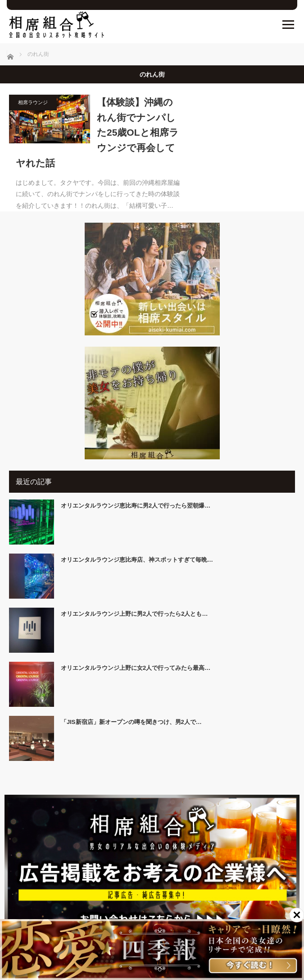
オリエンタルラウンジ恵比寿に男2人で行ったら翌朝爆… (136, 506)
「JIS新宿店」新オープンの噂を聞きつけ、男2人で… (131, 722)
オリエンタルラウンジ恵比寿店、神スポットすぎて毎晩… (137, 560)
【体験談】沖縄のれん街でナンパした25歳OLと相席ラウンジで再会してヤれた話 (97, 132)
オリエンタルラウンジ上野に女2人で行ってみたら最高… (136, 668)
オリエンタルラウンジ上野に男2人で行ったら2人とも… (134, 614)
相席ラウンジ (33, 102)
